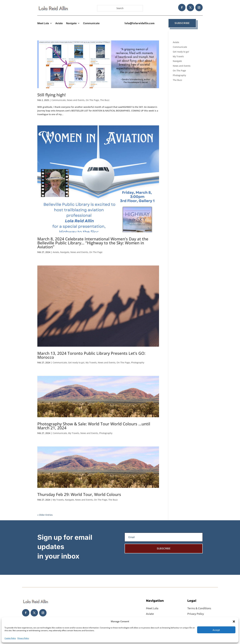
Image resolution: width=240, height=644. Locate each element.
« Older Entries (45, 515)
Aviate (59, 24)
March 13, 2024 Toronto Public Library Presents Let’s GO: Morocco (91, 355)
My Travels (91, 362)
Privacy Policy (23, 638)
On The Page (92, 100)
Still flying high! (52, 95)
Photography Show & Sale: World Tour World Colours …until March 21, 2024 (94, 426)
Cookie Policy (10, 638)
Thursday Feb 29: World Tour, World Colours (79, 494)
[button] (234, 621)
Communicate (91, 24)
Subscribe (182, 23)
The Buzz (105, 100)
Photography (138, 362)
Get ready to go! (76, 362)
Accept (216, 630)
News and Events (76, 100)
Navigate (71, 24)
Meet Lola (43, 24)
